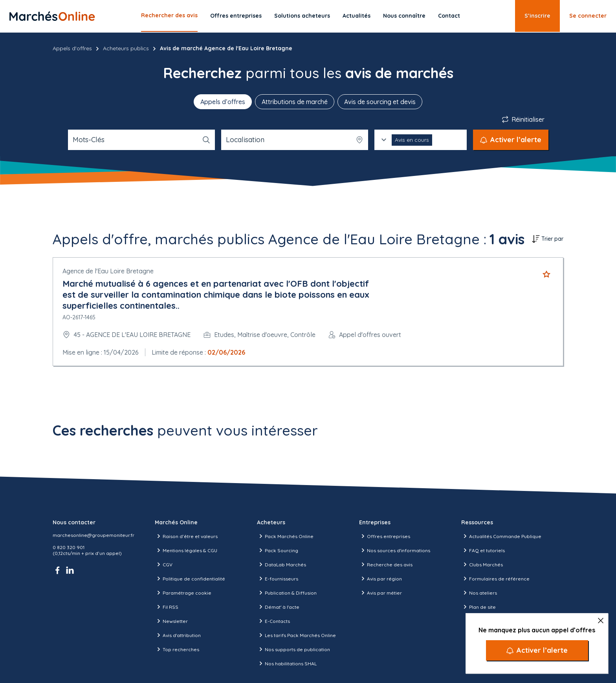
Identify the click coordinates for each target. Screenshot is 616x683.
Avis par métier (380, 593)
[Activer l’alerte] (537, 650)
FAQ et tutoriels (483, 550)
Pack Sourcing (278, 550)
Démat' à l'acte (278, 607)
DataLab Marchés (281, 564)
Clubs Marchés (482, 564)
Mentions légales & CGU (186, 550)
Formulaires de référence (495, 579)
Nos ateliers (479, 593)
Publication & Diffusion (287, 593)
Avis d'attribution (178, 635)
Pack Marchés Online (285, 536)
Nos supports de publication (293, 649)
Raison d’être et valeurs (186, 536)
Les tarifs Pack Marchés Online (296, 635)
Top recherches (177, 649)
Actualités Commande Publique (501, 536)
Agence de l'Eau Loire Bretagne (108, 271)
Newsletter (171, 621)
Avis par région (380, 579)
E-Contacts (273, 621)
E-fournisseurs (278, 579)
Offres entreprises (236, 16)
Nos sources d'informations (395, 550)
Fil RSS (167, 607)
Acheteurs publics (126, 48)
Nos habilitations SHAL (287, 663)
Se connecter (588, 16)
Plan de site (478, 607)
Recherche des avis (386, 564)
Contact (449, 16)
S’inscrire (537, 16)
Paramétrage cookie (183, 593)
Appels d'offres (72, 48)
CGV (164, 564)
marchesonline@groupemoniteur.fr (93, 535)
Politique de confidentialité (190, 579)
